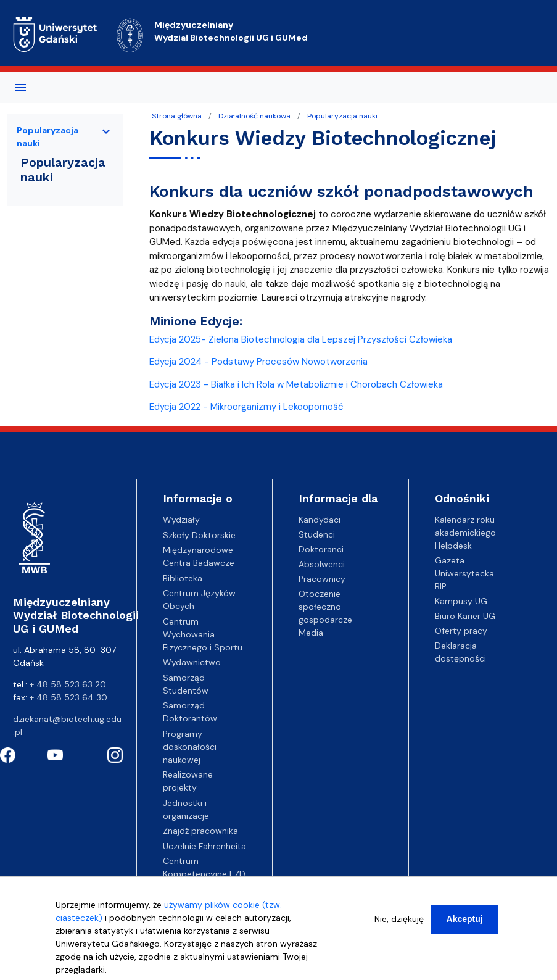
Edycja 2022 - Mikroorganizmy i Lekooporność (246, 407)
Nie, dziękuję (399, 924)
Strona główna (177, 116)
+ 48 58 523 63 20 (68, 684)
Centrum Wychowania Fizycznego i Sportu (203, 634)
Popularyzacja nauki (342, 116)
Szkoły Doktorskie (199, 535)
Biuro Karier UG (465, 616)
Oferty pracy (461, 631)
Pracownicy (322, 579)
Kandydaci (320, 520)
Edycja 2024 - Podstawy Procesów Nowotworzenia (258, 362)
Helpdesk (453, 546)
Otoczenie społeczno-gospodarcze (325, 607)
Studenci (317, 534)
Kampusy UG (461, 601)
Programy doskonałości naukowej (190, 747)
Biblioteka (183, 578)
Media (311, 633)
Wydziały (181, 520)
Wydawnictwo (192, 662)
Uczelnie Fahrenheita (204, 846)
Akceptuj (465, 924)
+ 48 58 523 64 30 (68, 697)
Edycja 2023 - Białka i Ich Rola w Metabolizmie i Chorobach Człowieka (296, 384)
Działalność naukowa (254, 116)
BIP (441, 586)
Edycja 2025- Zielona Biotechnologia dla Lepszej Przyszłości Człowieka (301, 339)
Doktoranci (321, 549)
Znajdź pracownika (200, 831)
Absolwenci (322, 564)
